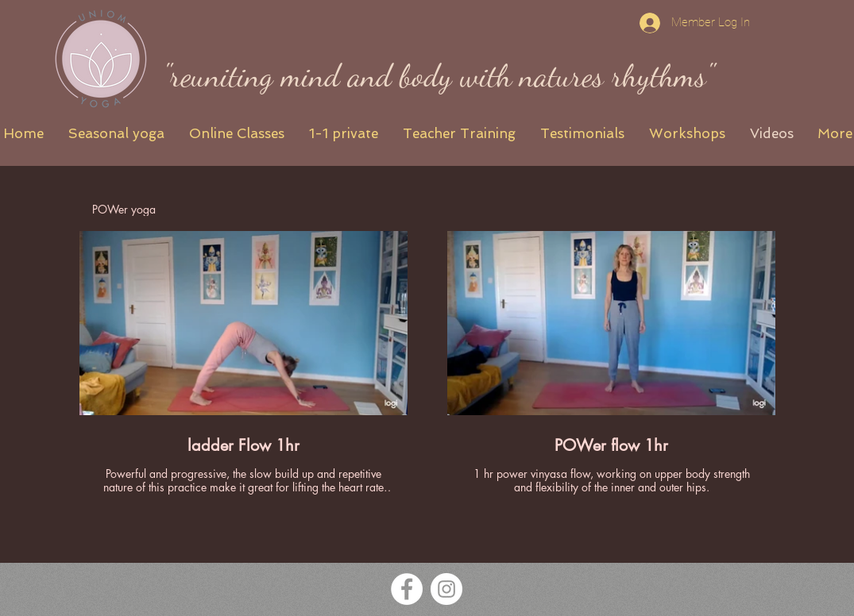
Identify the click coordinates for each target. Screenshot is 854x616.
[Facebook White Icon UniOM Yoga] (407, 589)
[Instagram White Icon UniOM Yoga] (446, 589)
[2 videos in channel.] (427, 363)
